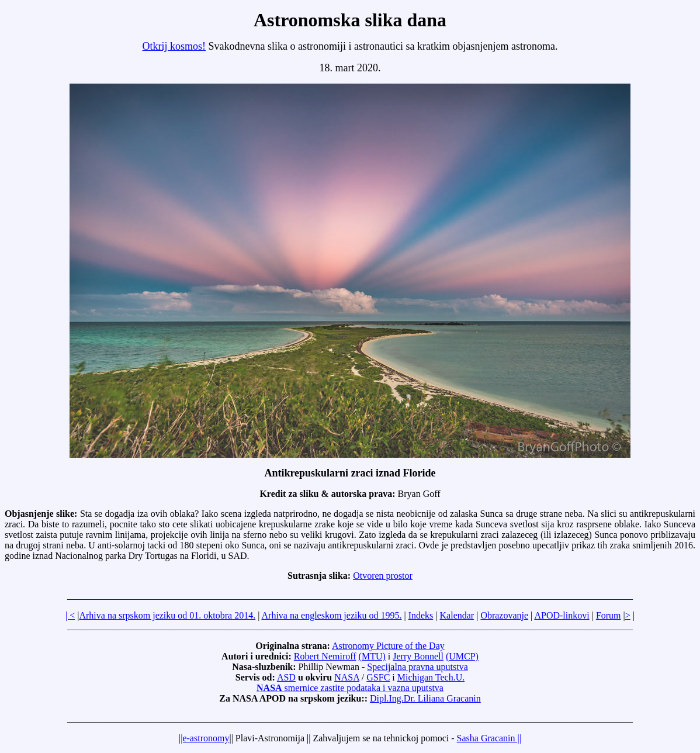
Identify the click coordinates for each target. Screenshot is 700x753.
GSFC (378, 677)
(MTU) (372, 656)
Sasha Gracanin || (489, 738)
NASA (347, 677)
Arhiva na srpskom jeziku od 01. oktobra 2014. (167, 615)
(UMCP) (462, 656)
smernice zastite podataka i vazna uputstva (350, 688)
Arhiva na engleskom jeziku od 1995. (332, 615)
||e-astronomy (204, 738)
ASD (286, 677)
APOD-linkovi (562, 615)
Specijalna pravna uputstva (417, 667)
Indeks (421, 615)
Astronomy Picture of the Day (388, 646)
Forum (609, 615)
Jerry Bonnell (418, 656)
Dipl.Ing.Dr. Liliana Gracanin (425, 698)
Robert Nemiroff (325, 656)
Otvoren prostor (383, 576)
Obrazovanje (504, 615)
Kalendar (457, 615)
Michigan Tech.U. (431, 677)
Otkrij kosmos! (174, 46)
